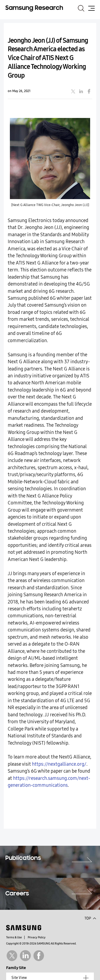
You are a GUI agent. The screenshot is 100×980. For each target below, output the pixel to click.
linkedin (81, 91)
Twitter (12, 956)
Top (90, 918)
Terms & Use (14, 937)
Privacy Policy (37, 937)
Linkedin (25, 956)
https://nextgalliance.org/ (59, 764)
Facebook (39, 956)
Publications (23, 858)
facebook (89, 91)
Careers (17, 894)
